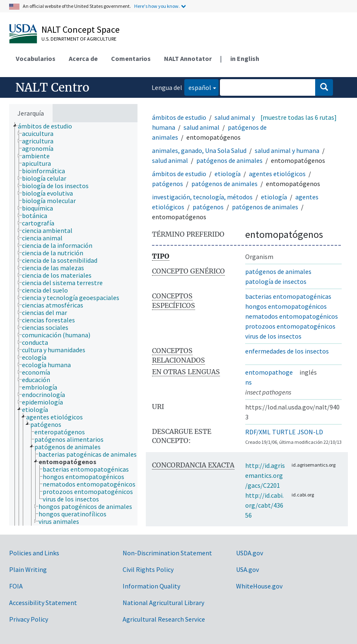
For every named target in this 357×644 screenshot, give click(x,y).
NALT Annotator (188, 58)
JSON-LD (310, 432)
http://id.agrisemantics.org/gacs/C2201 (265, 475)
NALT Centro (52, 87)
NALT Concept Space (81, 29)
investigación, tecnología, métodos (202, 197)
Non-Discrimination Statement (167, 553)
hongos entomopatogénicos (286, 306)
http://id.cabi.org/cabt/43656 (264, 505)
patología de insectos (276, 281)
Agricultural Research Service (164, 619)
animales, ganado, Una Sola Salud (199, 150)
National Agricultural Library (163, 603)
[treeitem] (48, 126)
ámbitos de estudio (179, 117)
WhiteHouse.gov (259, 586)
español (198, 87)
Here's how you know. (157, 6)
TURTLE (284, 432)
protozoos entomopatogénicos (290, 326)
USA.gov (247, 569)
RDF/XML (258, 432)
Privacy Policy (29, 619)
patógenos (168, 184)
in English (245, 58)
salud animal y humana (287, 150)
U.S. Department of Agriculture (79, 39)
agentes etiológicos (277, 174)
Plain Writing (28, 569)
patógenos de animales (229, 160)
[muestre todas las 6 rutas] (299, 117)
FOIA (16, 586)
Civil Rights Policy (148, 569)
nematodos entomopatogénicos (292, 316)
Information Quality (151, 586)
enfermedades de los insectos (287, 351)
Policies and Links (34, 553)
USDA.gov (250, 553)
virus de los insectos (273, 336)
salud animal (201, 127)
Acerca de (83, 58)
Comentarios (131, 58)
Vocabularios (36, 58)
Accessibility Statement (43, 603)
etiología (228, 174)
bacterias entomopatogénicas (288, 296)
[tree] (73, 324)
